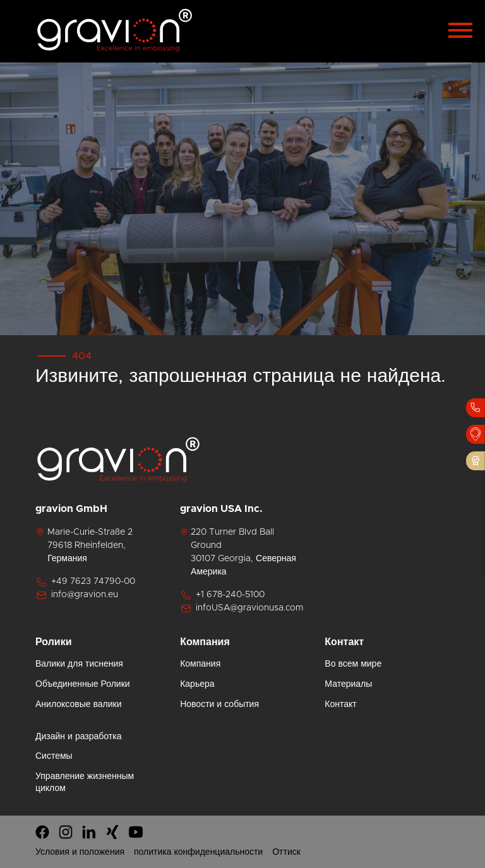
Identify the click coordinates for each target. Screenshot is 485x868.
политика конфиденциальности (198, 852)
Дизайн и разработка (78, 737)
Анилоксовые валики (79, 705)
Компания (200, 664)
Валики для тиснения (79, 664)
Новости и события (219, 705)
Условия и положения (80, 852)
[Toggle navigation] (460, 28)
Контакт (340, 705)
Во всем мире (353, 664)
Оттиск (286, 852)
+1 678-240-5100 (222, 595)
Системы (54, 756)
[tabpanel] (242, 199)
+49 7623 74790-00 (85, 582)
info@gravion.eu (77, 595)
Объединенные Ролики (83, 684)
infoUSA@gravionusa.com (242, 609)
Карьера (197, 684)
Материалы (348, 684)
